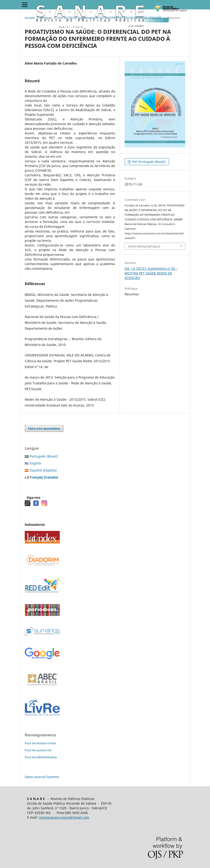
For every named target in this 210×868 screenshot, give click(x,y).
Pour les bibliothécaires (41, 757)
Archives (46, 18)
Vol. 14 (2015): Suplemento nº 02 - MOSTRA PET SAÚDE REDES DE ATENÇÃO (110, 18)
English (35, 463)
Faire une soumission (44, 428)
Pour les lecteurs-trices (40, 743)
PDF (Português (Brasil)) (148, 162)
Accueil (30, 18)
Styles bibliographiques (144, 246)
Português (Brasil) (44, 456)
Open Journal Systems (42, 777)
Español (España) (43, 470)
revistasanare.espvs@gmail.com (64, 817)
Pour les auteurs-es (38, 750)
